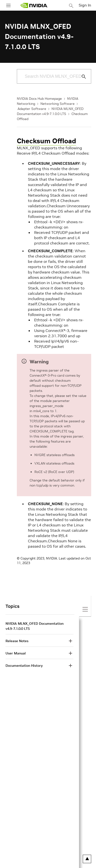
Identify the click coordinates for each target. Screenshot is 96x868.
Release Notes (17, 641)
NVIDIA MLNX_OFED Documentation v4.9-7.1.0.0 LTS (35, 626)
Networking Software (58, 104)
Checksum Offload (46, 141)
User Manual (16, 653)
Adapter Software (32, 109)
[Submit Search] (81, 77)
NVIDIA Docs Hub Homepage (39, 99)
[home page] (34, 5)
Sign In (85, 5)
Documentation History (24, 666)
